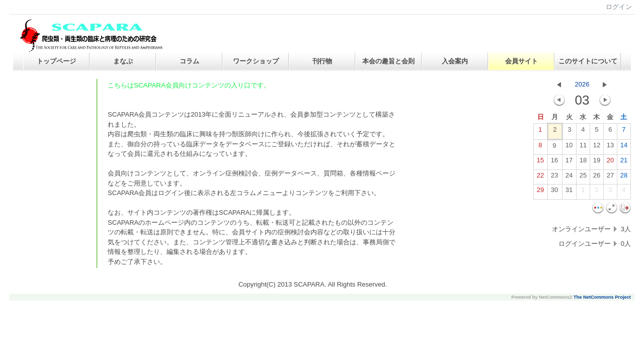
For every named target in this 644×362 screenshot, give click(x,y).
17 (569, 162)
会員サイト (521, 61)
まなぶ (123, 61)
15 (540, 162)
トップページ (56, 61)
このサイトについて (588, 61)
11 (583, 147)
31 (569, 192)
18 (583, 162)
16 (554, 162)
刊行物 (322, 61)
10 (569, 147)
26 (597, 177)
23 (554, 177)
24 (569, 177)
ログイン (619, 7)
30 (554, 192)
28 (624, 177)
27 (610, 177)
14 (624, 147)
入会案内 (455, 61)
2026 (582, 84)
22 (540, 177)
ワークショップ (256, 61)
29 (540, 192)
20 (610, 162)
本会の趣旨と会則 (388, 61)
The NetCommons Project (602, 297)
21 (624, 162)
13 (610, 147)
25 (583, 177)
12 (597, 147)
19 (597, 162)
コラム (189, 61)
